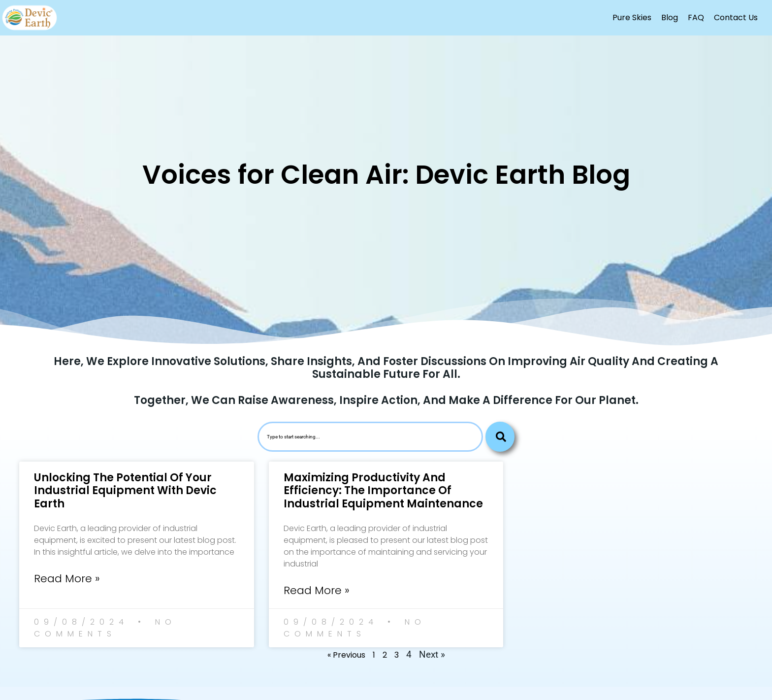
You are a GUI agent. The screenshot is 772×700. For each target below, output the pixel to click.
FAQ (696, 17)
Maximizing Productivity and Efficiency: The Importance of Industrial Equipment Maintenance (383, 491)
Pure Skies (632, 17)
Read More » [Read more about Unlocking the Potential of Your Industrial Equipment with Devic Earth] (67, 579)
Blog (670, 17)
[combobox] (370, 437)
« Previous (346, 655)
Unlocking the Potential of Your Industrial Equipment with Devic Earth (125, 491)
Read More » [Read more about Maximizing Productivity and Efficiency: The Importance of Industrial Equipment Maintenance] (317, 590)
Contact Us (736, 17)
